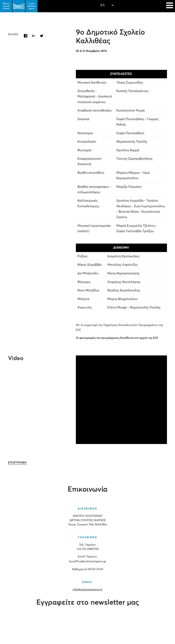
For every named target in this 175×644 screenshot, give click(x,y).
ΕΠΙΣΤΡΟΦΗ (17, 463)
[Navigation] (170, 6)
